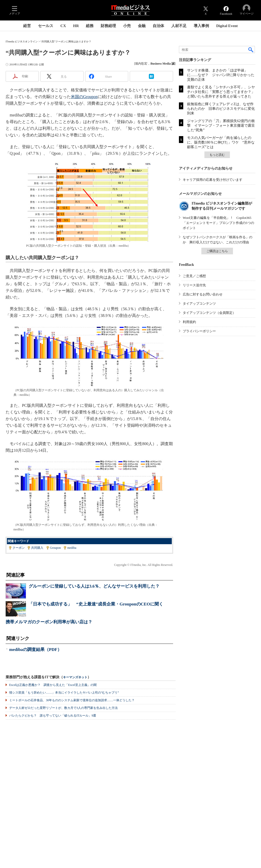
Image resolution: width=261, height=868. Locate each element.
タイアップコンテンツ (199, 304)
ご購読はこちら (217, 251)
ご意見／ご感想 (194, 276)
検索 (251, 50)
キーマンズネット (75, 677)
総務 (90, 26)
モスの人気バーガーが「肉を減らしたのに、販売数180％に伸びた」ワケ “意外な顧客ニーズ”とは (221, 142)
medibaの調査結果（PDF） (35, 650)
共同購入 (37, 548)
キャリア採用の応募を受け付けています (213, 180)
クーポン (19, 548)
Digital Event (227, 26)
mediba (72, 548)
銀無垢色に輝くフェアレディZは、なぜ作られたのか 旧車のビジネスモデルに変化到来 (221, 109)
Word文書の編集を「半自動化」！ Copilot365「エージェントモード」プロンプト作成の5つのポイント (218, 223)
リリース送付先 (194, 285)
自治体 (158, 26)
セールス (46, 26)
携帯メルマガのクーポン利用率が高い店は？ (49, 622)
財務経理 (108, 26)
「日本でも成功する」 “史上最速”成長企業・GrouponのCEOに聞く (96, 604)
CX (63, 26)
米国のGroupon (84, 97)
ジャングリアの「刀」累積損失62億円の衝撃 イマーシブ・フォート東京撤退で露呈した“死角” (221, 126)
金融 (142, 26)
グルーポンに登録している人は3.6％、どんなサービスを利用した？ (94, 586)
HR (76, 26)
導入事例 (201, 26)
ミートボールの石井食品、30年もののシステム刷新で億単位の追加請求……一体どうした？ (72, 700)
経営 (27, 26)
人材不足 (179, 26)
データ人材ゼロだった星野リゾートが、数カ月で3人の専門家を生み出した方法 (63, 708)
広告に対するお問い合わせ (203, 294)
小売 (127, 26)
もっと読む (217, 155)
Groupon (55, 548)
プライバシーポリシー (199, 331)
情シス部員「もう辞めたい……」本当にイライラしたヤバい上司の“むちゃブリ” (64, 693)
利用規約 (189, 322)
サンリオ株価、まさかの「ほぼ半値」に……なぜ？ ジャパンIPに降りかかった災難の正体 (221, 75)
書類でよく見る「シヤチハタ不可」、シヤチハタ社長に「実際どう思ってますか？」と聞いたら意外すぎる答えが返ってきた (221, 92)
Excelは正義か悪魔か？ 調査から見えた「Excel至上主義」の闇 (53, 685)
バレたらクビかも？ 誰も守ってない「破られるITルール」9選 (53, 716)
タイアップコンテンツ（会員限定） (209, 313)
